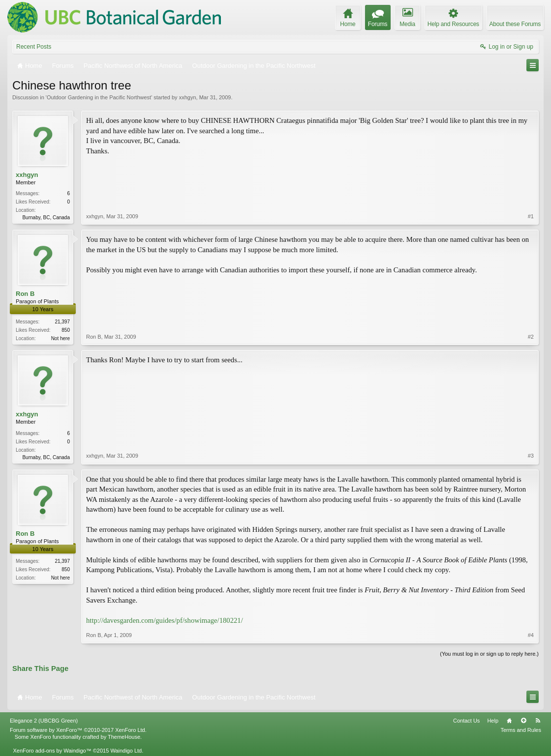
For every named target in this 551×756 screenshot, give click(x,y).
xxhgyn (188, 97)
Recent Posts (34, 47)
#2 (531, 337)
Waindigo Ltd (126, 751)
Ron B (25, 294)
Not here (61, 338)
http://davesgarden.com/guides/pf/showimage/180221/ (165, 620)
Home (509, 721)
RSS (538, 721)
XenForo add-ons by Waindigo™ (52, 751)
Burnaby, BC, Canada (46, 218)
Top (523, 721)
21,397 (62, 322)
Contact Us (466, 721)
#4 (531, 635)
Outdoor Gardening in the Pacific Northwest (99, 97)
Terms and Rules (521, 730)
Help (493, 721)
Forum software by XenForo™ (78, 730)
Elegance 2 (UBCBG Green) (44, 721)
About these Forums (515, 24)
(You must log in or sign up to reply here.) (489, 654)
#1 (531, 216)
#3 (531, 456)
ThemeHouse (124, 737)
